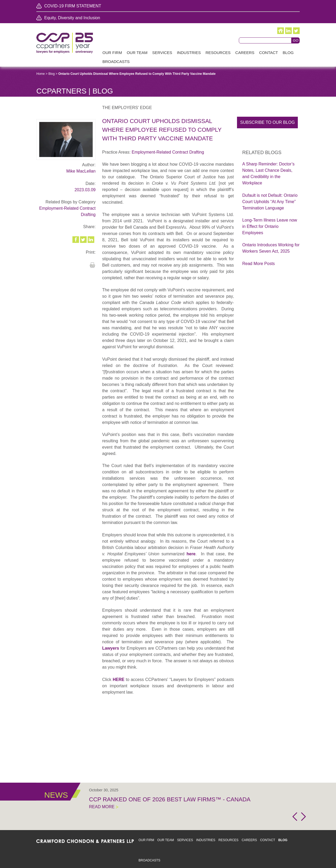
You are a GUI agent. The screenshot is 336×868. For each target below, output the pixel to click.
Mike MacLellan (81, 171)
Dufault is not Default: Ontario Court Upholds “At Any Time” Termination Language (270, 202)
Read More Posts (259, 264)
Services (185, 840)
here (191, 554)
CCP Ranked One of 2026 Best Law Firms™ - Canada (170, 799)
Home (41, 74)
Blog (52, 74)
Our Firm (146, 840)
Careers (249, 840)
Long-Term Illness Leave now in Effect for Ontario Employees (270, 226)
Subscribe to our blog (267, 122)
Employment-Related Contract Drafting (168, 152)
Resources (229, 840)
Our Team (165, 840)
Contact (268, 840)
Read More (102, 807)
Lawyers (111, 648)
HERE (118, 680)
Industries (206, 840)
